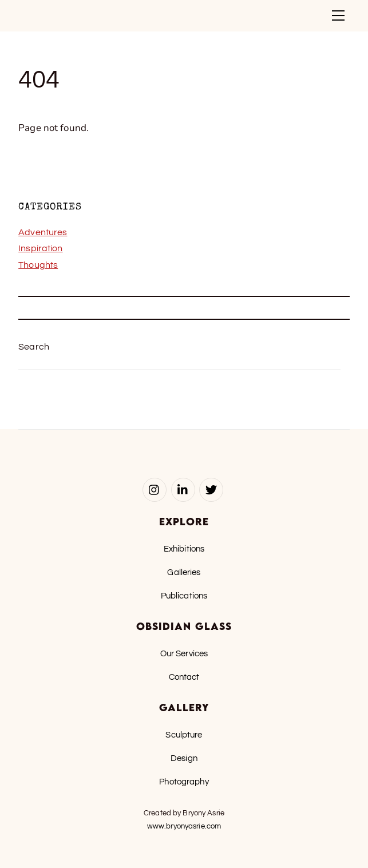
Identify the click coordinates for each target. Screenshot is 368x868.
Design (184, 758)
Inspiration (40, 248)
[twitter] (211, 489)
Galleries (184, 572)
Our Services (184, 653)
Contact (184, 677)
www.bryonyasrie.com (184, 826)
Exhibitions (184, 549)
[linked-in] (183, 489)
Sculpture (184, 735)
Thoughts (38, 265)
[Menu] (338, 15)
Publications (184, 596)
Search (34, 347)
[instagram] (155, 489)
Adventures (43, 232)
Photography (184, 782)
